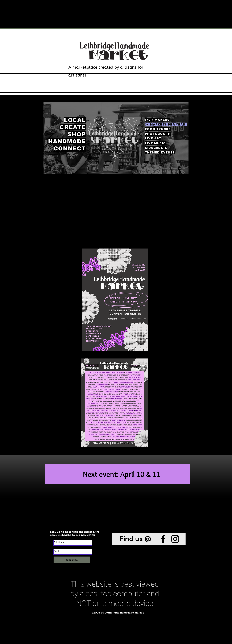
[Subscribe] (72, 560)
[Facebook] (163, 539)
